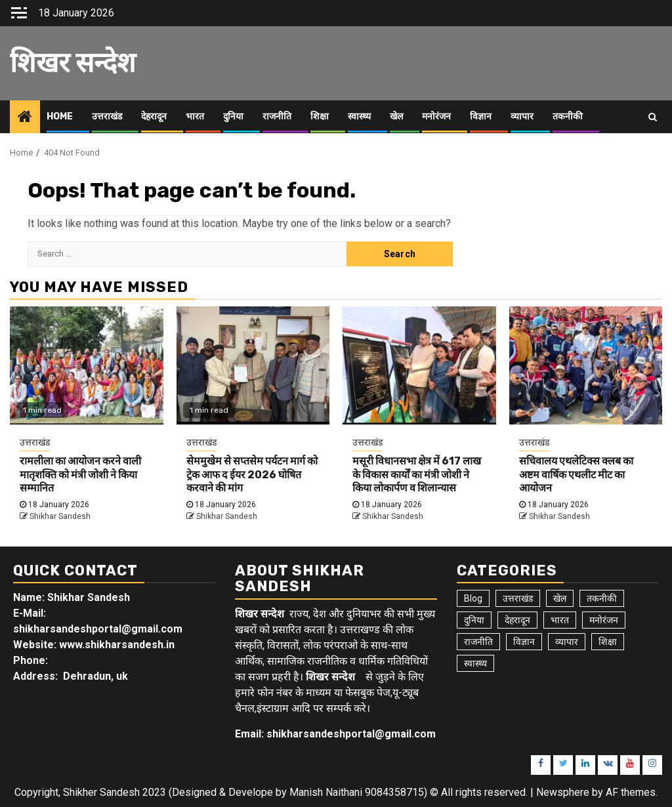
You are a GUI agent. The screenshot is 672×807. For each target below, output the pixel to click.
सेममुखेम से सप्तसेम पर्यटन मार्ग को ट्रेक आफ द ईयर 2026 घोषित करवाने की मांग (252, 475)
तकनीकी (568, 116)
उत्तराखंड (107, 116)
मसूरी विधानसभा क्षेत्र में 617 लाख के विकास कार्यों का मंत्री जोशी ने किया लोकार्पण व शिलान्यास (417, 475)
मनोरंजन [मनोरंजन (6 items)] (604, 620)
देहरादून (154, 116)
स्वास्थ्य (359, 116)
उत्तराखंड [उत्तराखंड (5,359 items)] (518, 598)
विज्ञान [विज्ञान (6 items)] (524, 642)
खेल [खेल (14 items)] (560, 598)
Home (60, 116)
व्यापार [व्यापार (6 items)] (567, 642)
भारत (195, 116)
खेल (396, 116)
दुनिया (233, 116)
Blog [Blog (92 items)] (473, 598)
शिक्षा (320, 116)
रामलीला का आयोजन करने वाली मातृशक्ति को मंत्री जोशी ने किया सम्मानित (80, 475)
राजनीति (277, 116)
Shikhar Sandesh (60, 516)
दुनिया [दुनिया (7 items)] (474, 620)
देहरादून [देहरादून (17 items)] (517, 620)
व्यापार (522, 116)
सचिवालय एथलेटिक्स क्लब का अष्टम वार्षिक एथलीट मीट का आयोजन (576, 475)
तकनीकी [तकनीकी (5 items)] (602, 598)
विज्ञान (481, 116)
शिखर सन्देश (73, 63)
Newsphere (563, 792)
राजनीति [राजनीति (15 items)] (478, 642)
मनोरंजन (436, 116)
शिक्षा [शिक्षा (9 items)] (608, 642)
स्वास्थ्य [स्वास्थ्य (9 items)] (475, 663)
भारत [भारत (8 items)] (560, 620)
